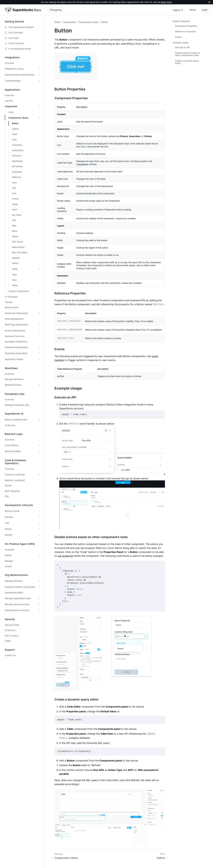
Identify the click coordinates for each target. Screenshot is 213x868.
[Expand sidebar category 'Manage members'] (39, 581)
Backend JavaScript (15, 480)
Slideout (16, 258)
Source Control (12, 511)
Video (15, 285)
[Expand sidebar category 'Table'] (39, 269)
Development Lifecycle (19, 505)
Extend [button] (8, 566)
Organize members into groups (20, 587)
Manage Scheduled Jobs (17, 405)
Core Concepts (16, 32)
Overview (9, 63)
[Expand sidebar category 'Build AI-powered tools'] (39, 420)
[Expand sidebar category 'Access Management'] (39, 331)
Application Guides (14, 359)
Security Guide (12, 625)
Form (14, 183)
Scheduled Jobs (15, 394)
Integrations (12, 57)
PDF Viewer (18, 242)
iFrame (15, 199)
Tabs (14, 275)
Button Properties (181, 21)
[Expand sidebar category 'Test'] (39, 523)
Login (205, 10)
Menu (15, 231)
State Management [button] (14, 319)
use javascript (65, 556)
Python (8, 486)
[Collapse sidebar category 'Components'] (39, 106)
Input (15, 209)
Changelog (56, 10)
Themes (9, 302)
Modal (15, 236)
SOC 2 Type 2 (12, 636)
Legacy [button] (177, 10)
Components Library (18, 118)
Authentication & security (17, 610)
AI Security (10, 425)
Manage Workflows (14, 379)
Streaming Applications (16, 353)
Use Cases (14, 38)
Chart (15, 134)
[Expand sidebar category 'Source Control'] (39, 511)
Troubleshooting (13, 81)
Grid (14, 188)
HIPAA (8, 641)
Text (14, 280)
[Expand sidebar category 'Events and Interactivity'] (39, 313)
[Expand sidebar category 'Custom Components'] (39, 291)
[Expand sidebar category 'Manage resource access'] (39, 604)
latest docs (166, 2)
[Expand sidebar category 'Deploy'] (39, 529)
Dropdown (17, 172)
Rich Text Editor (20, 252)
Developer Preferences (16, 342)
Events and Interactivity (16, 313)
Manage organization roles (18, 598)
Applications (13, 90)
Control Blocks (12, 445)
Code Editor (18, 150)
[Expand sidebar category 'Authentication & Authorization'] (39, 75)
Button (15, 123)
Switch (15, 263)
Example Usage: (181, 43)
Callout (15, 129)
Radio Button (18, 247)
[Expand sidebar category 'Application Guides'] (39, 359)
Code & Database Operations (15, 462)
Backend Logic (14, 434)
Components (11, 106)
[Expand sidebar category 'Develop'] (39, 517)
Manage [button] (9, 561)
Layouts (9, 101)
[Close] (209, 2)
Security (10, 619)
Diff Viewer (17, 166)
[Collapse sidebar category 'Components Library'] (39, 118)
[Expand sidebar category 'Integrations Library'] (39, 69)
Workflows (11, 368)
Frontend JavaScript (15, 474)
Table (15, 269)
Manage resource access (17, 604)
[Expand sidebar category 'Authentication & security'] (39, 610)
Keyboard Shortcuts (15, 336)
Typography (82, 164)
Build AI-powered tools (16, 420)
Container (17, 156)
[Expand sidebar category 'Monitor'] (39, 535)
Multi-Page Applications (16, 324)
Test (7, 523)
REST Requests (12, 491)
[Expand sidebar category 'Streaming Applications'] (39, 353)
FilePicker (17, 177)
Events (178, 37)
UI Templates (11, 297)
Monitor (8, 535)
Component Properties (186, 26)
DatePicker (17, 161)
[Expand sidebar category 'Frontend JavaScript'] (39, 475)
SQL (7, 496)
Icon (14, 193)
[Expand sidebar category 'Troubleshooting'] (39, 81)
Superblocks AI (14, 414)
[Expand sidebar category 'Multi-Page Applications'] (39, 325)
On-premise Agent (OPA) (20, 544)
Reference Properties (185, 31)
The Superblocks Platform (21, 27)
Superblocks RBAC (14, 593)
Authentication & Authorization (20, 75)
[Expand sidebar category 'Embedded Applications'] (39, 347)
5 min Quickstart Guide (20, 49)
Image (15, 204)
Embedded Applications (16, 347)
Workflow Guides (13, 385)
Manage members (14, 581)
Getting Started (14, 22)
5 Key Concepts (16, 43)
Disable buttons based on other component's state (188, 54)
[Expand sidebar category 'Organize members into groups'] (39, 587)
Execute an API (183, 47)
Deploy (8, 529)
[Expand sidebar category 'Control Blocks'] (39, 445)
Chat (14, 139)
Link (14, 220)
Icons (11, 112)
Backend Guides (13, 451)
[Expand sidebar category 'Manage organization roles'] (39, 598)
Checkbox (17, 145)
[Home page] (58, 22)
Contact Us (10, 655)
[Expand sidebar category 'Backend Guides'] (39, 451)
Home (193, 10)
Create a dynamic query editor (187, 62)
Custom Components (19, 291)
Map (14, 226)
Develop (9, 517)
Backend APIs (12, 307)
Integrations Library (14, 69)
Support (10, 650)
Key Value (17, 215)
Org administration (17, 575)
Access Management (15, 330)
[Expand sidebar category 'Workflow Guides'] (39, 385)
